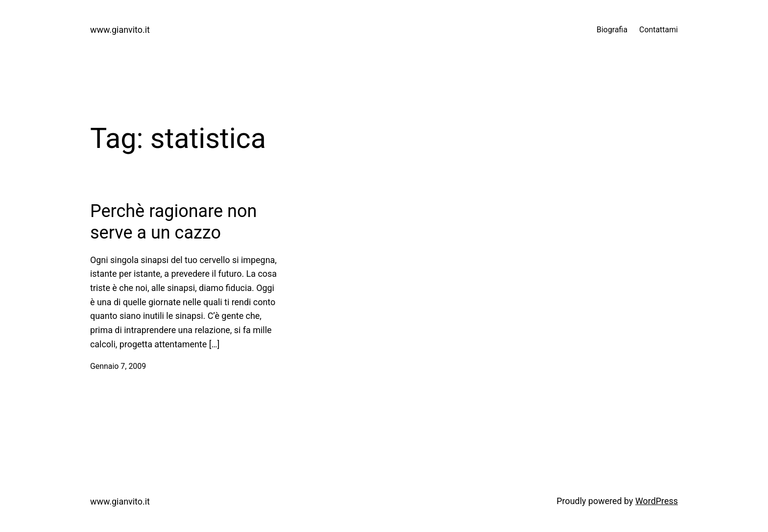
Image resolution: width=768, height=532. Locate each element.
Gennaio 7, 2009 (118, 366)
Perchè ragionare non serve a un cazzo (173, 222)
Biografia (612, 30)
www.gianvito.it (120, 30)
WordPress (657, 501)
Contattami (659, 30)
